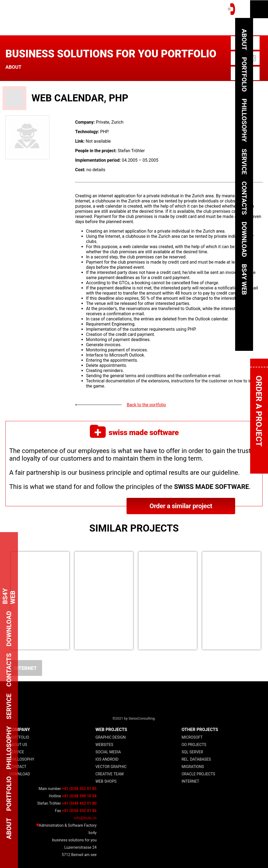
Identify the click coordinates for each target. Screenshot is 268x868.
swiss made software (134, 432)
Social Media (108, 752)
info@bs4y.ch (85, 818)
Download (20, 774)
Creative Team (109, 774)
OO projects (194, 745)
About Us (18, 745)
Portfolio (19, 737)
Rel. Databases (196, 759)
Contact (18, 767)
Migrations (193, 767)
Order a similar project (181, 506)
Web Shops (106, 781)
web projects (111, 730)
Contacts (244, 198)
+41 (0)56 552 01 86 (79, 811)
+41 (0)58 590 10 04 (79, 796)
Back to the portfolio (146, 405)
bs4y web (244, 280)
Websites (104, 745)
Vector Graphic (111, 767)
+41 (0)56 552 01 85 (79, 789)
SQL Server (192, 752)
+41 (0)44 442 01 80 (79, 803)
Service (17, 752)
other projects (200, 730)
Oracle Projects (198, 774)
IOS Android (107, 759)
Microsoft (192, 737)
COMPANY (20, 730)
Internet (25, 668)
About (13, 67)
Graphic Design (110, 737)
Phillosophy (22, 759)
